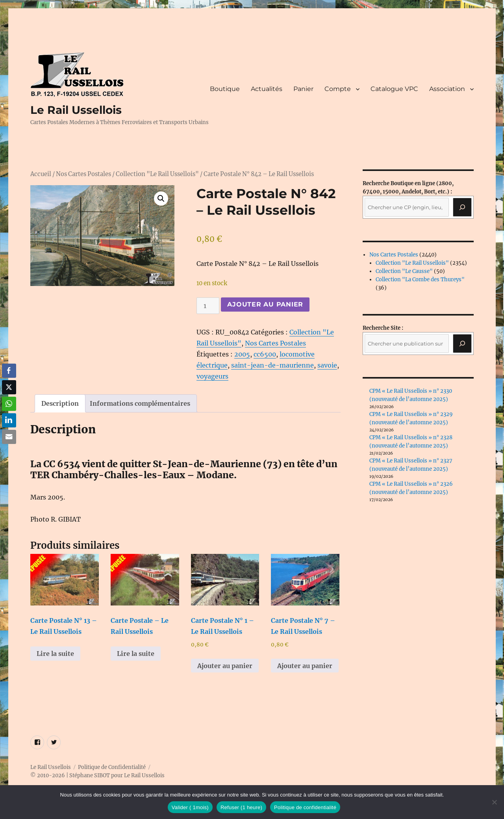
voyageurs (212, 376)
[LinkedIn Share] (9, 420)
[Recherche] (462, 207)
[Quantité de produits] (208, 306)
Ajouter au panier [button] (225, 666)
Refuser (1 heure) (241, 807)
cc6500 (265, 354)
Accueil (41, 174)
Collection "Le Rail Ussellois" (157, 174)
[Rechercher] (462, 344)
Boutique (225, 89)
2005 (242, 354)
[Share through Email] (9, 437)
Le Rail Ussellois (76, 110)
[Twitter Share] (9, 387)
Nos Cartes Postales (83, 174)
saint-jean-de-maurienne (272, 365)
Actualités (267, 89)
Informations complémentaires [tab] (140, 403)
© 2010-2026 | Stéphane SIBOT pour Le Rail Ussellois (97, 775)
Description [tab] (60, 403)
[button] (161, 199)
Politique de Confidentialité (112, 767)
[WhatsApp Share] (9, 404)
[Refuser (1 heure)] (494, 802)
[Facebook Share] (9, 371)
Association (447, 89)
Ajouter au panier (265, 304)
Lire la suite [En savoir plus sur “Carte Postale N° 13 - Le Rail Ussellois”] (55, 654)
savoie (327, 365)
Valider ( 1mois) (190, 807)
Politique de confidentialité (305, 807)
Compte (338, 89)
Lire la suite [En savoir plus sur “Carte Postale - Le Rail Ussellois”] (136, 654)
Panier (303, 89)
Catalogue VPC (394, 89)
